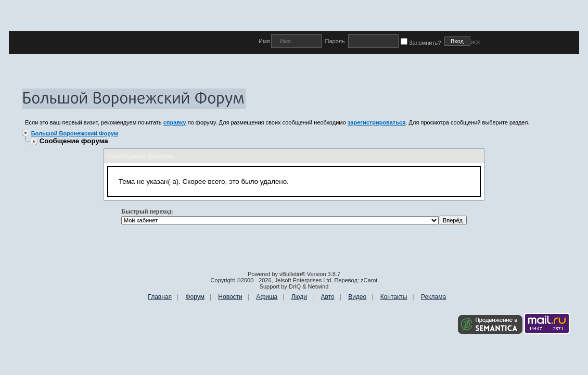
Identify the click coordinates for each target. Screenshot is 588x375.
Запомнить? (423, 43)
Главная (160, 297)
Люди (299, 297)
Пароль (335, 41)
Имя (265, 41)
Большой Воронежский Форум (75, 133)
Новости (230, 297)
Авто (328, 297)
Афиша (267, 297)
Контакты (394, 297)
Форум (195, 297)
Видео (357, 297)
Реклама (433, 297)
